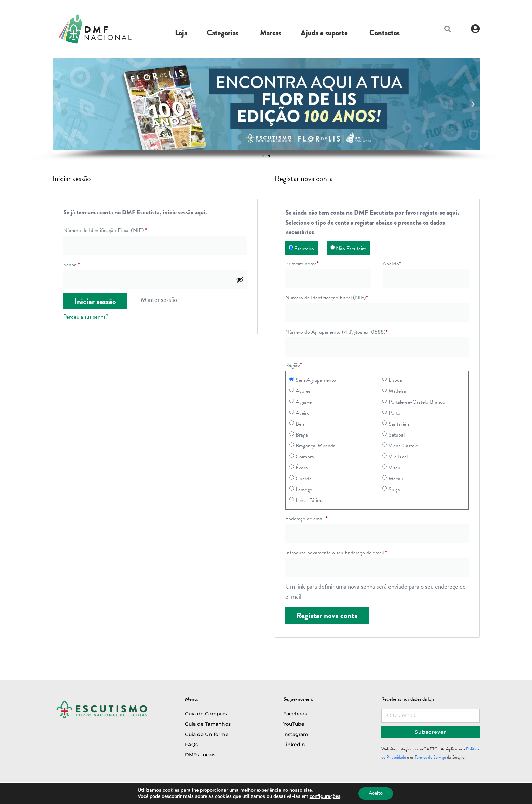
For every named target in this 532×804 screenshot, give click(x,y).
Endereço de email (306, 519)
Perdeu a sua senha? (86, 317)
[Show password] (240, 280)
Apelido (392, 264)
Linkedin (294, 745)
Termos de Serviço (430, 757)
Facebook (295, 714)
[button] (448, 29)
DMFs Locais (200, 755)
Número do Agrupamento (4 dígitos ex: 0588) (337, 332)
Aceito (376, 793)
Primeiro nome (302, 264)
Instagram (296, 734)
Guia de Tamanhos (208, 724)
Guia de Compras (206, 714)
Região (294, 365)
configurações (325, 796)
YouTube (294, 724)
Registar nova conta (327, 615)
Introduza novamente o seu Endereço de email (336, 553)
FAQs (191, 745)
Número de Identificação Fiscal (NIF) (105, 230)
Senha (72, 265)
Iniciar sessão (95, 301)
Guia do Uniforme (207, 734)
